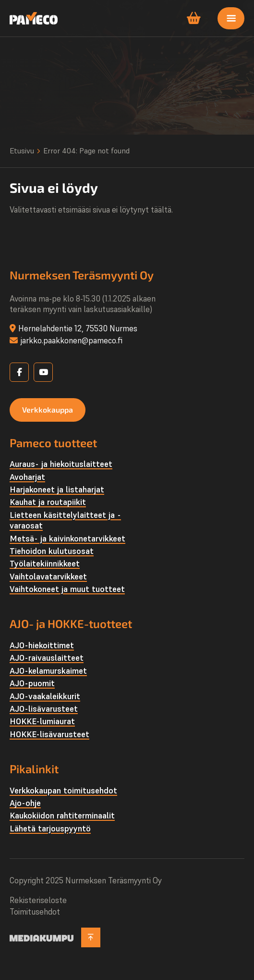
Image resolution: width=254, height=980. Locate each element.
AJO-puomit (32, 683)
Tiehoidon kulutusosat (52, 551)
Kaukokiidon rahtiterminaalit (62, 816)
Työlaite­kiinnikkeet (45, 564)
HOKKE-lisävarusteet (49, 734)
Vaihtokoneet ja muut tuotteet (67, 589)
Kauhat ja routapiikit (48, 502)
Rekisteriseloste (38, 900)
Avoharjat (27, 477)
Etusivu (22, 151)
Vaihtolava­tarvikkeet (48, 577)
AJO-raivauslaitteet (47, 658)
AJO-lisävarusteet (44, 709)
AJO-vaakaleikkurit (45, 696)
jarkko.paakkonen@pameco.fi (71, 340)
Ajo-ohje (25, 803)
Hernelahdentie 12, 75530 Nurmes (78, 328)
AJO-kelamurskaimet (48, 671)
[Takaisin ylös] (91, 937)
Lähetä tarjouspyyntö (50, 829)
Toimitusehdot (35, 912)
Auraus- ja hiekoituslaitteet (61, 464)
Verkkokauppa (48, 409)
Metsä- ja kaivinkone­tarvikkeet (67, 539)
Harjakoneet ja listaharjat (57, 490)
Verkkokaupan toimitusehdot (63, 791)
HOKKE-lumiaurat (42, 721)
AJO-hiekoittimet (42, 645)
